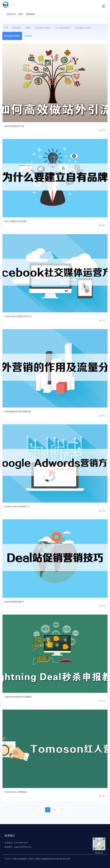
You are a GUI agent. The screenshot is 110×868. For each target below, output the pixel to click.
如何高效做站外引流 (14, 126)
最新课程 (17, 28)
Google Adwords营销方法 (17, 507)
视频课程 (30, 14)
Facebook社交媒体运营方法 (18, 316)
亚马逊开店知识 (43, 28)
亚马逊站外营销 (12, 36)
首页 (21, 14)
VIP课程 (29, 36)
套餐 (28, 28)
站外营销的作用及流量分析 (18, 411)
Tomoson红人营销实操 (16, 792)
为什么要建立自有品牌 (15, 221)
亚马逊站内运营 (84, 28)
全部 (6, 28)
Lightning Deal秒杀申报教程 (18, 697)
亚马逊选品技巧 (63, 28)
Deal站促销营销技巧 (14, 602)
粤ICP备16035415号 (61, 859)
